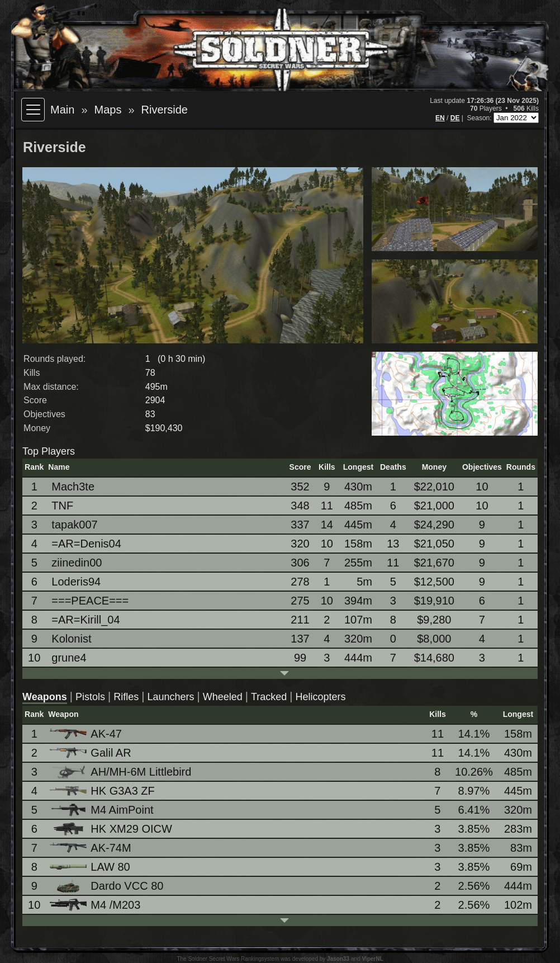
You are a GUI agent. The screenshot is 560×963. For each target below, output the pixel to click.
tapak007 (74, 525)
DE (455, 118)
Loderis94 (76, 582)
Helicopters (320, 697)
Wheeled (223, 697)
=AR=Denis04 (86, 544)
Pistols (90, 697)
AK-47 (87, 734)
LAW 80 (91, 867)
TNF (62, 506)
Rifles (126, 697)
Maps (108, 110)
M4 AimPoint (102, 810)
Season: (480, 118)
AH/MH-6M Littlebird (121, 772)
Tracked (269, 697)
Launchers (170, 697)
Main (62, 110)
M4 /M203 (96, 905)
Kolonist (71, 639)
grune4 (69, 658)
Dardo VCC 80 (107, 886)
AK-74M (91, 848)
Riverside (165, 110)
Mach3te (73, 487)
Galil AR (91, 753)
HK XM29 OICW (112, 829)
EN (440, 118)
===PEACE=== (90, 601)
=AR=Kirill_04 (86, 620)
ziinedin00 (77, 563)
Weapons (45, 697)
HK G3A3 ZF (103, 791)
